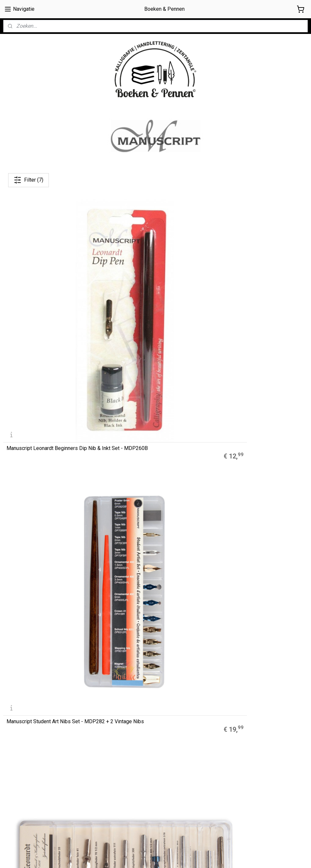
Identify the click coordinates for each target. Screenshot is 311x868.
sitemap (181, 856)
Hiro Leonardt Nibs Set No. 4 (247, 428)
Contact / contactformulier (31, 813)
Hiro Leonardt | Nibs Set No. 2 (41, 428)
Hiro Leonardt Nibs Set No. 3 (143, 428)
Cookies (12, 783)
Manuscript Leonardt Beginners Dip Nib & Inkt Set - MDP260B (51, 300)
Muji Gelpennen (123, 642)
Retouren (13, 805)
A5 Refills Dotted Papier (131, 635)
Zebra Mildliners (124, 649)
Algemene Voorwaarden (29, 776)
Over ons (12, 769)
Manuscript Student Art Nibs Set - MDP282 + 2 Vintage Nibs (148, 300)
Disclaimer (14, 790)
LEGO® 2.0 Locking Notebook (137, 664)
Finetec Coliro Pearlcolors (133, 657)
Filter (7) (28, 180)
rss (193, 856)
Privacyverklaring (21, 798)
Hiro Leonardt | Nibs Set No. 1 (248, 302)
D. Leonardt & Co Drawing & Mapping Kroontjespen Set (48, 553)
